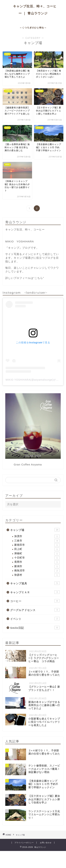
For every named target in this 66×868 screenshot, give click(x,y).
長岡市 (37, 562)
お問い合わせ (46, 843)
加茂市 (37, 536)
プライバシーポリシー (24, 843)
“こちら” (39, 278)
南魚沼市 (37, 571)
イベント (35, 619)
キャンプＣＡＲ (35, 592)
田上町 (37, 549)
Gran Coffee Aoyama (28, 464)
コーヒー (35, 601)
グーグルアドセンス (35, 610)
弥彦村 (37, 575)
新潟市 (37, 566)
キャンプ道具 (35, 583)
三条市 (37, 541)
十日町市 (37, 558)
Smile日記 (35, 628)
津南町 (37, 554)
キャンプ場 (35, 530)
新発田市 (37, 545)
